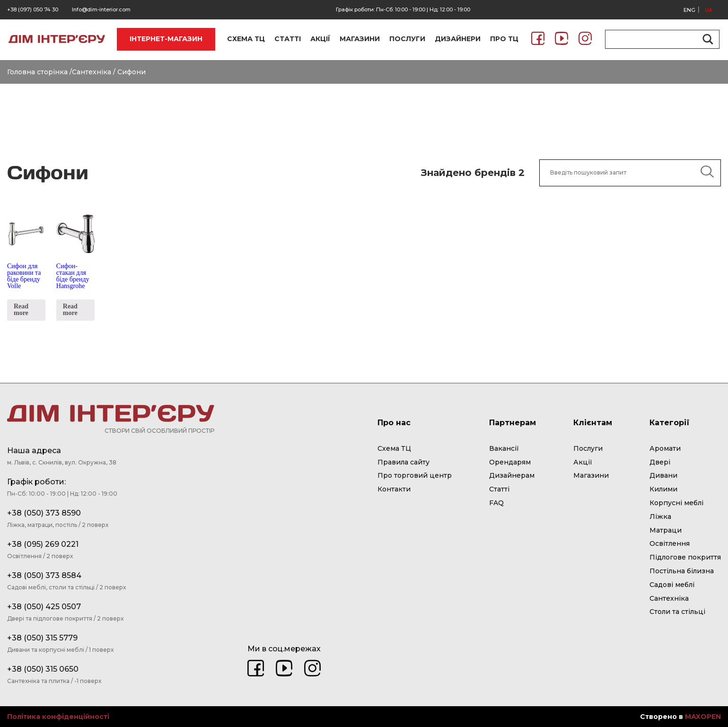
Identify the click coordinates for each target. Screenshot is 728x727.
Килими (663, 489)
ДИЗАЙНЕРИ (458, 39)
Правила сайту (403, 462)
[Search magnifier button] (706, 39)
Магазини (591, 475)
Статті (499, 489)
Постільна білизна (682, 571)
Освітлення (670, 543)
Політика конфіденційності (58, 717)
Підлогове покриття (685, 557)
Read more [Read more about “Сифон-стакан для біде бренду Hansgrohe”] (70, 310)
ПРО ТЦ (504, 39)
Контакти (394, 489)
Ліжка (660, 517)
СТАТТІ (288, 39)
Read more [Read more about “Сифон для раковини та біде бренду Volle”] (21, 310)
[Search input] (658, 39)
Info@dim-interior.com (101, 9)
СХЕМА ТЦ (246, 39)
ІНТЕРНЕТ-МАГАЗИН (166, 39)
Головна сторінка (37, 72)
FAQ (496, 503)
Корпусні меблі (676, 503)
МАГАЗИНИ (360, 39)
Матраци (666, 530)
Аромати (665, 448)
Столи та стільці (677, 612)
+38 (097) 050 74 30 (33, 9)
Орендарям (510, 462)
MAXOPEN (703, 717)
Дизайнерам (512, 475)
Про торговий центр (415, 475)
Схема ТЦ (394, 448)
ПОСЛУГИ (407, 39)
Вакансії (504, 448)
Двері (660, 462)
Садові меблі (672, 585)
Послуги (588, 448)
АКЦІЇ (320, 39)
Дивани (663, 475)
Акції (583, 462)
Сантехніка (92, 72)
